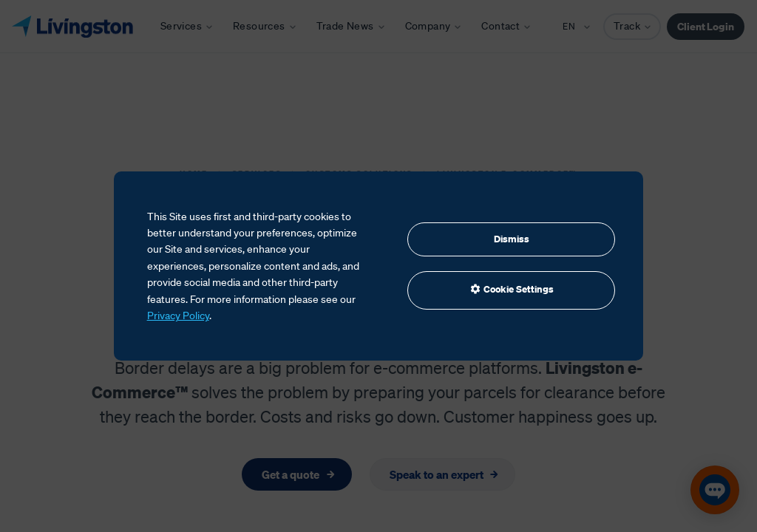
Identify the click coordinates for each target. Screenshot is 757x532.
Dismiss (512, 239)
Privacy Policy (178, 316)
